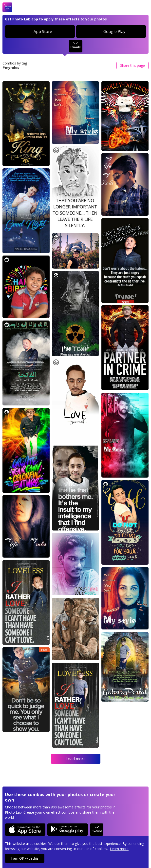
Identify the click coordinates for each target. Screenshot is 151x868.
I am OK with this (25, 858)
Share (132, 65)
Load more (76, 759)
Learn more (119, 849)
